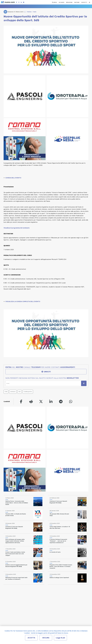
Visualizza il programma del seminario (17, 228)
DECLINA (46, 638)
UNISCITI (46, 372)
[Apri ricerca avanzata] (54, 2)
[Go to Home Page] (25, 12)
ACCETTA (31, 638)
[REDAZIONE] (69, 2)
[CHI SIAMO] (62, 2)
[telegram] (61, 401)
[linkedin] (51, 401)
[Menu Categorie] (89, 2)
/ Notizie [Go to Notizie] (29, 12)
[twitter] (41, 401)
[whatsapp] (71, 401)
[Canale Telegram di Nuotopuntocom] (24, 2)
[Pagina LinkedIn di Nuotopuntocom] (21, 2)
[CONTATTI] (84, 2)
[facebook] (21, 401)
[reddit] (31, 401)
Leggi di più (60, 638)
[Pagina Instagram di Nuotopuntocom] (19, 2)
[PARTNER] (77, 2)
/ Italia (34, 12)
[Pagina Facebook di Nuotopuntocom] (17, 2)
